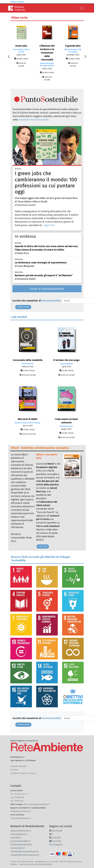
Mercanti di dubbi (28, 419)
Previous (9, 56)
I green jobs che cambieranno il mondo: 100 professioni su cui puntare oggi (46, 183)
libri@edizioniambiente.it (21, 811)
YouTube (55, 841)
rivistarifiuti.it (17, 848)
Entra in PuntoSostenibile (47, 289)
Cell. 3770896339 (17, 797)
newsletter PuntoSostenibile (33, 120)
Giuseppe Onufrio (47, 66)
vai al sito (43, 546)
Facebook (56, 831)
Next (85, 56)
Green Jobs (21, 46)
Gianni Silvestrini (47, 63)
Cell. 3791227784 (17, 801)
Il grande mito (73, 46)
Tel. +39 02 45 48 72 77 (19, 794)
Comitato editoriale (18, 766)
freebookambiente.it (21, 845)
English (21, 2)
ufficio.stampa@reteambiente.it (37, 804)
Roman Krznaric (66, 426)
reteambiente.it (19, 834)
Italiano (13, 2)
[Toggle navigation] (82, 8)
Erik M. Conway (75, 51)
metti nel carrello (21, 64)
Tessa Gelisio (18, 49)
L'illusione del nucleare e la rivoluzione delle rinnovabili (47, 53)
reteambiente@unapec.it (21, 818)
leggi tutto (49, 225)
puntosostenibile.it (20, 841)
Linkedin (55, 838)
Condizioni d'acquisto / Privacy (23, 773)
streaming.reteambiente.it (24, 851)
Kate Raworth (28, 364)
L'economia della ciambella (28, 360)
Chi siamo (14, 770)
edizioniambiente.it (21, 831)
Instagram (56, 845)
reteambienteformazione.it (25, 855)
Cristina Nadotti (66, 364)
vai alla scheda (21, 59)
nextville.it (16, 838)
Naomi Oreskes (71, 49)
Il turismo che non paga (66, 360)
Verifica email (23, 307)
